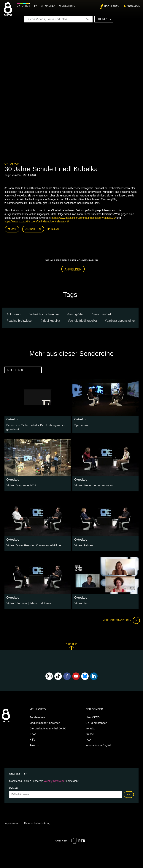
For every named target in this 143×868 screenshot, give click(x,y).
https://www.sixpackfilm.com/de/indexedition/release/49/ (37, 221)
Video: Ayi (80, 601)
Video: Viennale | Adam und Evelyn (27, 601)
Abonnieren (33, 229)
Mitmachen (49, 6)
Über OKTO (93, 716)
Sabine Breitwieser (21, 320)
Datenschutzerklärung (37, 822)
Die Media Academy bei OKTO (48, 727)
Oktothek (24, 6)
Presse (90, 732)
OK (129, 793)
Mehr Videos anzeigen (120, 618)
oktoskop (15, 313)
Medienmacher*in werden (45, 721)
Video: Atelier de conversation (92, 483)
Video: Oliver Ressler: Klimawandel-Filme (31, 543)
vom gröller (76, 313)
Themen (104, 19)
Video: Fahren (83, 543)
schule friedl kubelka (83, 320)
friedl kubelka (51, 320)
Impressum (11, 822)
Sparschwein (82, 424)
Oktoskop (12, 164)
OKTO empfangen (96, 721)
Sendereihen (37, 716)
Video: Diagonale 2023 (20, 483)
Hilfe (32, 738)
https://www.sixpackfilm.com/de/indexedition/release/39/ (84, 218)
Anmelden (73, 268)
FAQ (88, 738)
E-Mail (14, 787)
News (33, 732)
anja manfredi (103, 313)
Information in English (98, 744)
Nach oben (71, 645)
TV (36, 6)
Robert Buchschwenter (45, 313)
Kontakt (90, 727)
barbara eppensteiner (121, 320)
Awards (34, 744)
